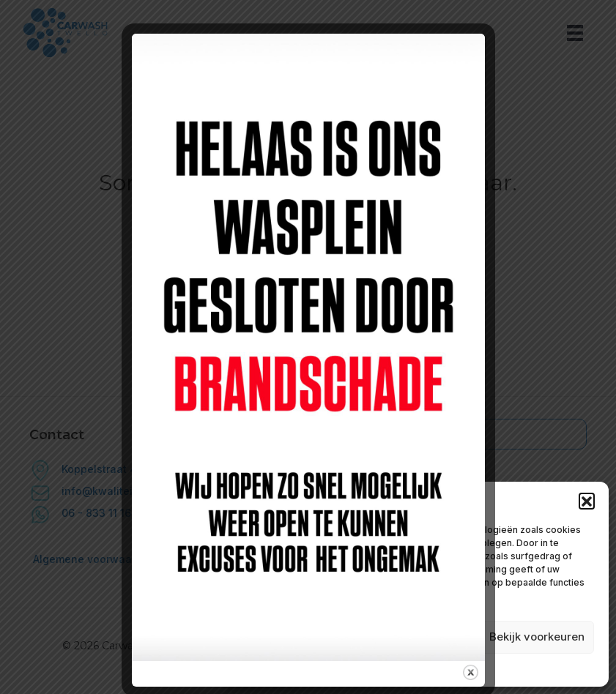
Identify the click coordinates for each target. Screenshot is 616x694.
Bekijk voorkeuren (537, 637)
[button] (587, 501)
